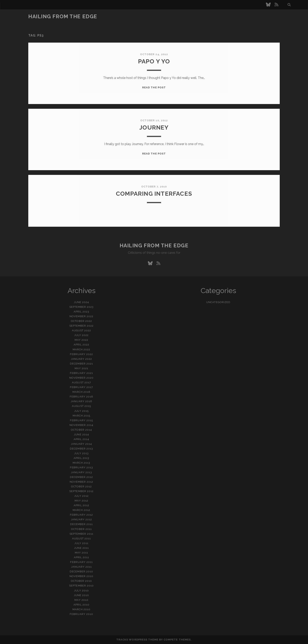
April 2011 (81, 557)
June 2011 (81, 548)
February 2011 (82, 562)
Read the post (154, 87)
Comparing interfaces (154, 194)
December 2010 (81, 571)
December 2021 (81, 364)
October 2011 (81, 529)
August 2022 (81, 330)
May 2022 (81, 340)
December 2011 (82, 524)
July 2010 (81, 591)
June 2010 (81, 595)
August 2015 (81, 406)
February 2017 (81, 387)
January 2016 (81, 401)
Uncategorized (218, 302)
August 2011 (81, 538)
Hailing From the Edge (63, 16)
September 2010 (81, 586)
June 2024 (81, 302)
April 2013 (81, 458)
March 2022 (81, 349)
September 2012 (81, 491)
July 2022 (81, 335)
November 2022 (81, 316)
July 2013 (81, 453)
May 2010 (81, 600)
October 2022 (81, 321)
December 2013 (81, 449)
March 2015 (81, 416)
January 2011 (82, 567)
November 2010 (82, 576)
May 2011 (81, 553)
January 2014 (82, 444)
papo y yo (154, 61)
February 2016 (81, 397)
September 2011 (82, 534)
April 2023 (81, 312)
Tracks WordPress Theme (137, 640)
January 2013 (81, 472)
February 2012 (81, 515)
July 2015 (81, 411)
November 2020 (81, 378)
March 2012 (81, 510)
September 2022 (82, 326)
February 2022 (82, 354)
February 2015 (81, 420)
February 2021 (81, 373)
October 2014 (81, 430)
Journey (154, 127)
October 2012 (82, 486)
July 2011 (81, 543)
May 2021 (81, 368)
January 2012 (81, 519)
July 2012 (81, 496)
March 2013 (81, 463)
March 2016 (81, 392)
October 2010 (82, 581)
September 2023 (82, 307)
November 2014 (81, 425)
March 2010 (81, 609)
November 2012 (82, 482)
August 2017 (81, 382)
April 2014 (81, 439)
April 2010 (81, 605)
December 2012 (81, 477)
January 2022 (82, 359)
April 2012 (81, 505)
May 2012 (81, 501)
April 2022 (81, 345)
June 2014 (81, 434)
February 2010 (81, 614)
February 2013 (81, 467)
